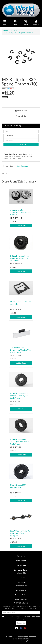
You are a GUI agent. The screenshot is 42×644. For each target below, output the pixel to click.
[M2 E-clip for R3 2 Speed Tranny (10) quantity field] (21, 105)
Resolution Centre (21, 570)
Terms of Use (21, 590)
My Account (21, 561)
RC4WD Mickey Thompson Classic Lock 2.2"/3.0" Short (20, 213)
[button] (21, 116)
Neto (29, 641)
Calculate (21, 144)
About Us (21, 578)
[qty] (21, 131)
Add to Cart (21, 226)
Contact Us (21, 582)
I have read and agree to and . (21, 618)
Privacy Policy (21, 595)
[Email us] (17, 628)
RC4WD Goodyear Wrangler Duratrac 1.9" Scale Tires (20, 442)
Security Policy (21, 600)
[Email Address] (21, 612)
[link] (21, 628)
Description (8, 166)
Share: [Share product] (8, 89)
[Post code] (21, 140)
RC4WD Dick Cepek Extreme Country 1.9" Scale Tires (19, 396)
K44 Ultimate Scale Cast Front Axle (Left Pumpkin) (21, 533)
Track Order (21, 565)
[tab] (8, 166)
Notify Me (21, 111)
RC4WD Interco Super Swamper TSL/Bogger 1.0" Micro (20, 258)
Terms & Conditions (32, 617)
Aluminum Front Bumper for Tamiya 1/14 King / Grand (20, 350)
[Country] (21, 136)
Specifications (22, 166)
